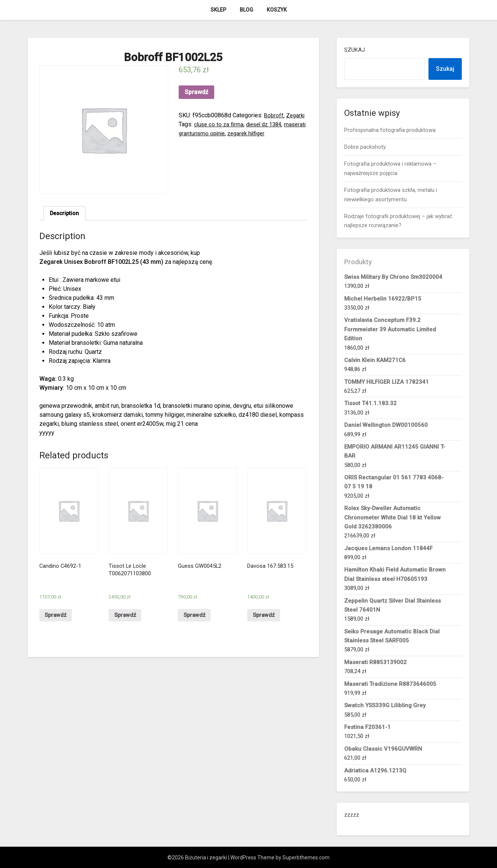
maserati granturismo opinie (215, 133)
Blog (246, 10)
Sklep (218, 10)
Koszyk (277, 10)
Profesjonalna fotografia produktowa (390, 130)
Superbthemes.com (306, 858)
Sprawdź (196, 92)
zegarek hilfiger (275, 133)
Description (66, 214)
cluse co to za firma (220, 124)
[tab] (66, 214)
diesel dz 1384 (268, 124)
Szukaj (354, 50)
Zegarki (297, 115)
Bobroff (274, 115)
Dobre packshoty (365, 147)
